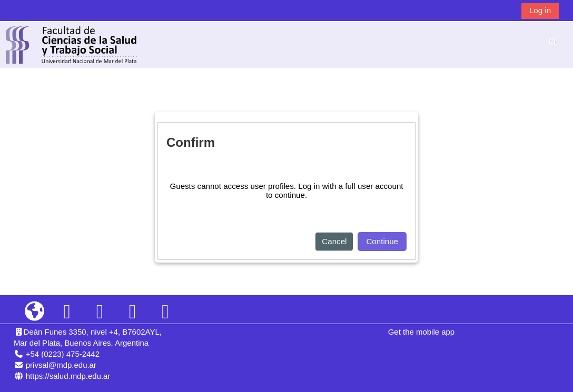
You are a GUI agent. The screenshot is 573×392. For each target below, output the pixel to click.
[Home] (72, 44)
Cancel (334, 241)
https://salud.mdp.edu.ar (68, 376)
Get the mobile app (421, 332)
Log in (540, 10)
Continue (382, 241)
